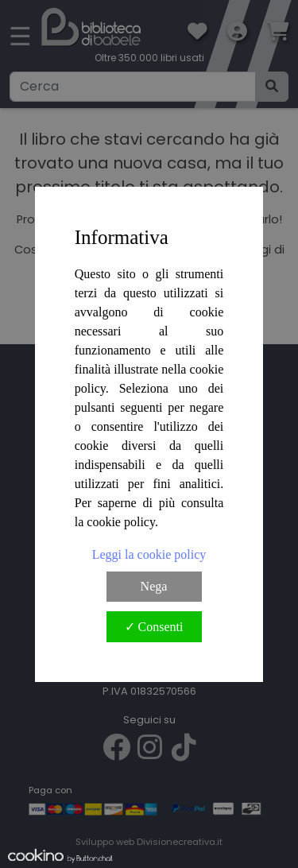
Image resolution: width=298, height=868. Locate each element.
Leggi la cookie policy (149, 554)
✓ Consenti (154, 627)
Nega (154, 586)
